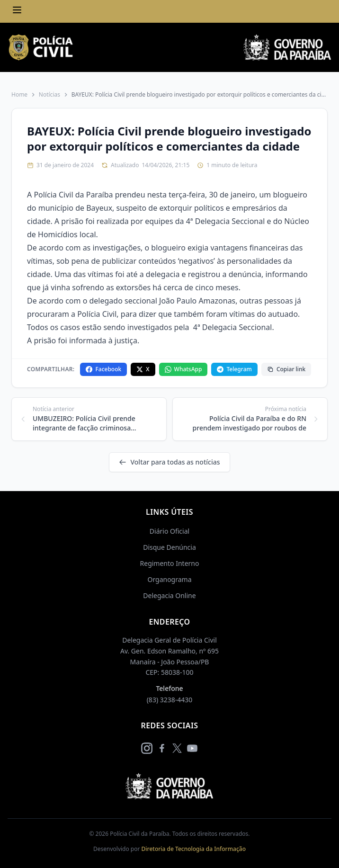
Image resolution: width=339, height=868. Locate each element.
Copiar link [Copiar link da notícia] (286, 369)
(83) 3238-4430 (170, 700)
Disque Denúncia (169, 547)
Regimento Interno (170, 563)
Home (19, 95)
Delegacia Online (169, 595)
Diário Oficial (169, 531)
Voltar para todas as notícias (169, 462)
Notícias (49, 95)
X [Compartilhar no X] (143, 369)
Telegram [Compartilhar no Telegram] (234, 369)
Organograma (169, 579)
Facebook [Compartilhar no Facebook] (103, 369)
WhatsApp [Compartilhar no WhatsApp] (183, 369)
